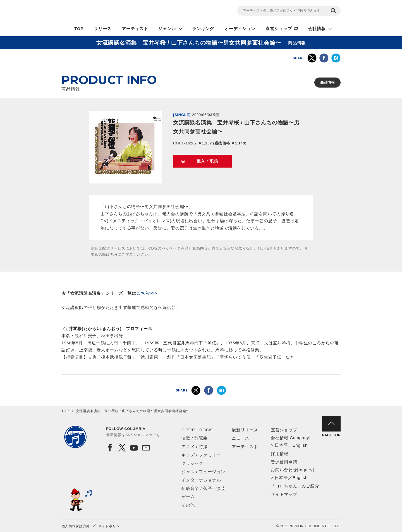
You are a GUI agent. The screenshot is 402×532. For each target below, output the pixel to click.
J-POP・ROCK (197, 430)
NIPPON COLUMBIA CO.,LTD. (112, 11)
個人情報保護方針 (76, 526)
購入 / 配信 (207, 161)
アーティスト (135, 29)
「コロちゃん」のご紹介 (295, 486)
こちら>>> (147, 293)
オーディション (240, 29)
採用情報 (280, 454)
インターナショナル (201, 480)
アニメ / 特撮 (195, 447)
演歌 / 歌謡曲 (195, 438)
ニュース (241, 438)
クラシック (192, 463)
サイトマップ (284, 494)
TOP (79, 29)
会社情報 (317, 29)
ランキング (203, 29)
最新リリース (245, 430)
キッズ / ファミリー (201, 455)
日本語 (281, 445)
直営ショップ (279, 29)
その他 (188, 505)
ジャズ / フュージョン (203, 472)
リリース (103, 29)
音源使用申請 (284, 462)
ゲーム (188, 497)
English (300, 445)
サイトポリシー (111, 526)
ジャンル (167, 29)
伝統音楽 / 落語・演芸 (203, 488)
